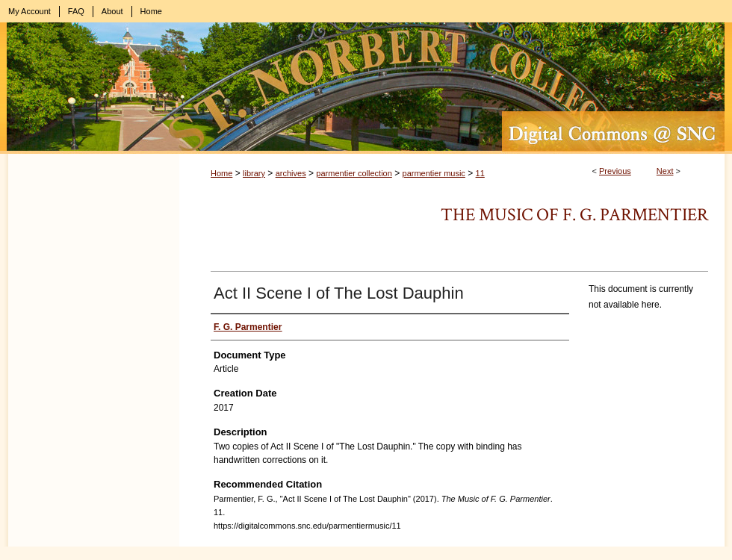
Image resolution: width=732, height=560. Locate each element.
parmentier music (434, 173)
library (254, 173)
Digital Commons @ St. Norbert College (366, 88)
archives (291, 173)
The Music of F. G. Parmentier (574, 215)
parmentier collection (354, 173)
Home (221, 173)
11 (480, 173)
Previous (615, 171)
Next (665, 171)
